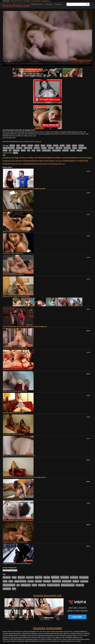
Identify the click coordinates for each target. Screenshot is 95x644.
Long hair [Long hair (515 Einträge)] (59, 161)
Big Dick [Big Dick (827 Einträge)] (26, 158)
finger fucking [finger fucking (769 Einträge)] (20, 581)
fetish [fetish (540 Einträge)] (85, 158)
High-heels (59, 148)
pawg (33, 150)
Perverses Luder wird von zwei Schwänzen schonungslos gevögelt (24, 188)
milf (10, 150)
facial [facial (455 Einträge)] (80, 158)
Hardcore (51, 148)
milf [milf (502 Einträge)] (77, 161)
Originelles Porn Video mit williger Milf (15, 348)
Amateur (12, 146)
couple (68, 146)
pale (29, 150)
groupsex (37, 148)
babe (18, 146)
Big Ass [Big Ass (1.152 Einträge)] (19, 158)
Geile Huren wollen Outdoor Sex (13, 253)
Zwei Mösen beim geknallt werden (14, 499)
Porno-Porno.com (16, 6)
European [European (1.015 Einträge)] (73, 158)
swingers (79, 150)
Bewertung (58, 4)
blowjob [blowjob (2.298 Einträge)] (48, 158)
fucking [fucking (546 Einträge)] (12, 161)
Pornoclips (27, 1)
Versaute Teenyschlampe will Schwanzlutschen (18, 210)
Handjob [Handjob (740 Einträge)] (26, 161)
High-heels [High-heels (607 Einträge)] (44, 161)
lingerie (75, 148)
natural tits (16, 150)
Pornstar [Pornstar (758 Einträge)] (12, 164)
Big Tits (37, 146)
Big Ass (24, 146)
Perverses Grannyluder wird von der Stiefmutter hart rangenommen (24, 477)
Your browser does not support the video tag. (47, 39)
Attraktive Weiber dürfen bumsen (13, 413)
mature (5, 150)
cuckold (74, 146)
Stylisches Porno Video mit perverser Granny (17, 370)
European (19, 148)
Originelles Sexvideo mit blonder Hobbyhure (17, 564)
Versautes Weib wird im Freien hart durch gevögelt (19, 456)
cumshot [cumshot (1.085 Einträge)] (64, 158)
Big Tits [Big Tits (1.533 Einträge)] (34, 158)
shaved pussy (56, 150)
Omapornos (45, 1)
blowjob (49, 146)
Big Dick (30, 146)
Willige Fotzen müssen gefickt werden (15, 391)
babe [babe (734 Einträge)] (13, 158)
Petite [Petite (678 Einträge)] (5, 164)
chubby (62, 146)
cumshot (81, 146)
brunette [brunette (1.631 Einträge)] (56, 158)
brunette (56, 146)
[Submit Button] (88, 4)
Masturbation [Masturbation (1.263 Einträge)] (69, 161)
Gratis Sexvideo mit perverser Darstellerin (16, 232)
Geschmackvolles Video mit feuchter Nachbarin (18, 520)
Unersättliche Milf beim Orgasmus (14, 434)
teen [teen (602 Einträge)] (60, 164)
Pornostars (49, 4)
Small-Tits (65, 150)
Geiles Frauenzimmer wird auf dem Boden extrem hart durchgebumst (25, 326)
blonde (43, 146)
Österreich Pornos (16, 1)
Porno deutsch (36, 1)
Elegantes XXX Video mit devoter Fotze (15, 542)
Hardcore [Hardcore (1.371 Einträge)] (34, 161)
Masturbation (83, 148)
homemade (67, 148)
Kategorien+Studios (37, 4)
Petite (39, 150)
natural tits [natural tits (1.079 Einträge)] (83, 161)
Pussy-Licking (46, 150)
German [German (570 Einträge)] (19, 161)
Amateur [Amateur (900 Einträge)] (6, 158)
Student (73, 150)
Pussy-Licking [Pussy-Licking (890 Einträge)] (22, 164)
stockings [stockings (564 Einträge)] (54, 164)
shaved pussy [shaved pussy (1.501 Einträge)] (35, 164)
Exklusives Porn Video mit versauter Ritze (16, 296)
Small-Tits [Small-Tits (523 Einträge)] (46, 164)
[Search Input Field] (76, 4)
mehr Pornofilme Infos (9, 138)
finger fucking (28, 148)
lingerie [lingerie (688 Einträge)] (52, 161)
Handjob (44, 148)
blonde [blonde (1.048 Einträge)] (41, 158)
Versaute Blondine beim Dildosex (14, 275)
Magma (16, 153)
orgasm (23, 150)
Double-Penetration (9, 148)
